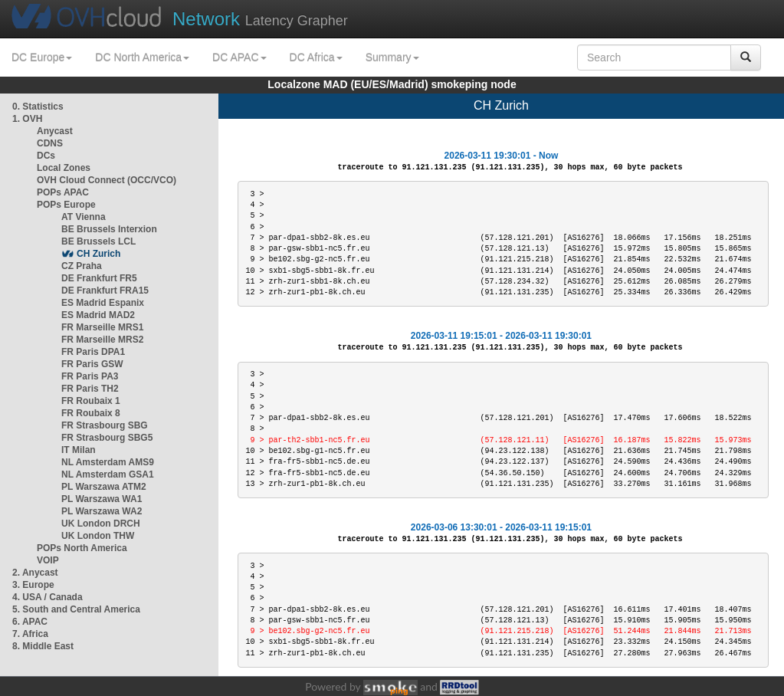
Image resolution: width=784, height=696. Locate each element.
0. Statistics (38, 107)
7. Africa (30, 634)
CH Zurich (98, 254)
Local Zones (64, 168)
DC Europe (42, 57)
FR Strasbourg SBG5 (107, 438)
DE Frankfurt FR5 (99, 278)
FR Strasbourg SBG (105, 425)
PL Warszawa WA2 (102, 511)
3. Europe (33, 585)
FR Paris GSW (92, 364)
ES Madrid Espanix (103, 303)
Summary (392, 57)
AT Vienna (84, 217)
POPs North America (82, 548)
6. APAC (30, 622)
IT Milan (79, 450)
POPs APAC (63, 192)
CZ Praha (82, 266)
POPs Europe (66, 205)
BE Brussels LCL (98, 241)
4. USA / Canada (48, 597)
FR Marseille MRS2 (102, 340)
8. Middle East (43, 646)
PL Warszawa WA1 (102, 499)
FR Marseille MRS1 (102, 327)
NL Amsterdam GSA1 (108, 474)
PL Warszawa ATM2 (104, 487)
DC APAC (239, 57)
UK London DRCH (101, 524)
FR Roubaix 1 (91, 401)
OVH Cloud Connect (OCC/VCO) (107, 180)
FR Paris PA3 (90, 376)
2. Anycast (35, 573)
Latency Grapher (260, 19)
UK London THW (98, 536)
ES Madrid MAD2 (98, 315)
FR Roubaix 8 (91, 413)
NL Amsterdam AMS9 (108, 462)
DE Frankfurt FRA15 (105, 291)
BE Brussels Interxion (109, 229)
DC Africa (316, 57)
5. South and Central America (76, 609)
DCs (46, 156)
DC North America (142, 57)
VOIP (48, 560)
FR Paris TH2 (90, 389)
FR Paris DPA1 (93, 352)
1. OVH (27, 119)
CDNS (50, 143)
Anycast (55, 131)
